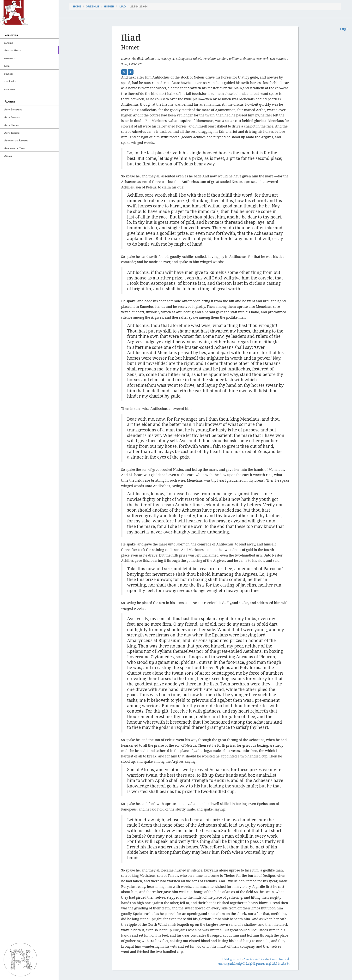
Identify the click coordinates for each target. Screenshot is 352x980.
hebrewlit (10, 58)
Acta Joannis (12, 117)
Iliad (122, 6)
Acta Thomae (12, 133)
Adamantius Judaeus (16, 140)
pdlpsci (9, 74)
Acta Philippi (12, 125)
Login (344, 29)
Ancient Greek (13, 50)
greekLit (93, 6)
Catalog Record (232, 959)
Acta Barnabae (13, 109)
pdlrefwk (10, 89)
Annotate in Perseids (255, 959)
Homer (109, 6)
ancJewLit (10, 81)
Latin (7, 66)
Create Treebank (280, 959)
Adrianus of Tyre (15, 148)
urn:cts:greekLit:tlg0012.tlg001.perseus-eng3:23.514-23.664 (254, 964)
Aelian (8, 156)
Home (77, 6)
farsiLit (9, 43)
